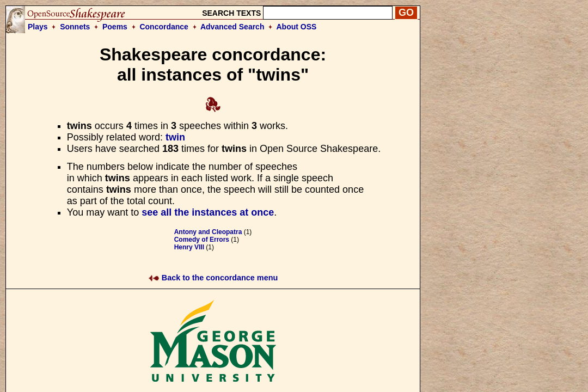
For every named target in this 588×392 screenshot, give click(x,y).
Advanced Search (232, 27)
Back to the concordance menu (213, 278)
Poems (115, 27)
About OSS (297, 27)
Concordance (164, 27)
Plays (38, 27)
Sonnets (75, 27)
